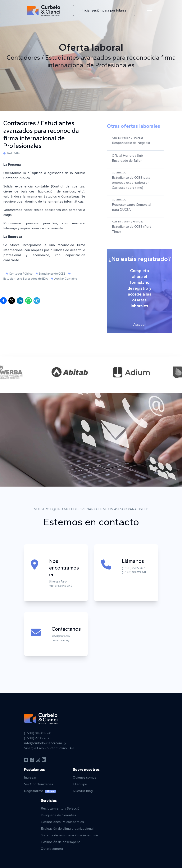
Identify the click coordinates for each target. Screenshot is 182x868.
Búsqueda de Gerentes (58, 815)
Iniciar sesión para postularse (104, 10)
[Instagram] (38, 760)
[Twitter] (26, 760)
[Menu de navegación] (149, 10)
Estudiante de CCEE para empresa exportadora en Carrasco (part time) (131, 183)
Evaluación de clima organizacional (67, 829)
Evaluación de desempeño (61, 842)
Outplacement (52, 849)
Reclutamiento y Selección (61, 808)
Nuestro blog (83, 791)
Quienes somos (85, 777)
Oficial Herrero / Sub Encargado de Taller (127, 158)
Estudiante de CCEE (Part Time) (131, 229)
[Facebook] (32, 760)
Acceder (139, 325)
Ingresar (30, 777)
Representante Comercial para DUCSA (131, 207)
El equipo (80, 784)
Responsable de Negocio (131, 143)
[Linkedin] (44, 760)
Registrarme (40, 791)
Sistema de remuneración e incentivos (70, 835)
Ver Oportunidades (38, 784)
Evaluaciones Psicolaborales (62, 822)
